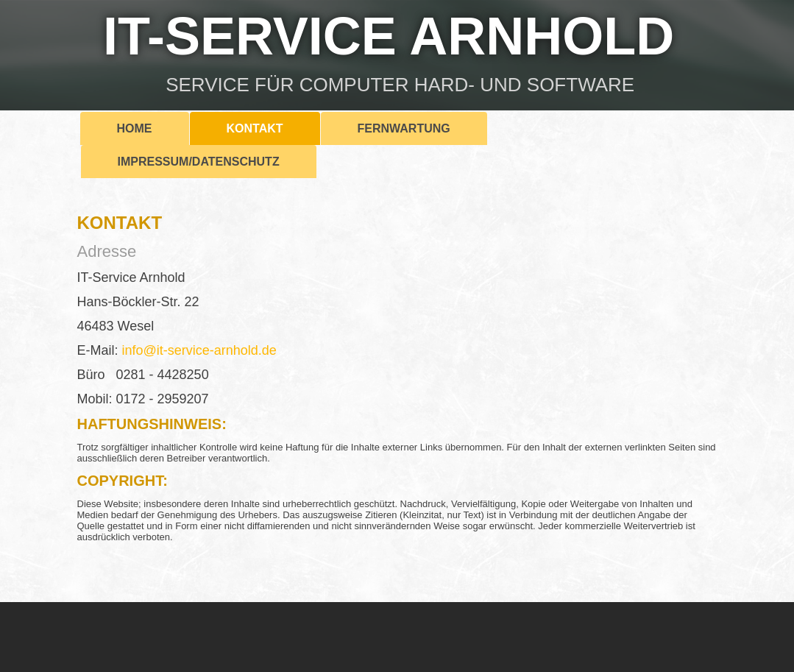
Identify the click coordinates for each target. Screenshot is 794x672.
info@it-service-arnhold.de (199, 350)
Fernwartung (404, 128)
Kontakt (255, 128)
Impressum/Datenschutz (199, 162)
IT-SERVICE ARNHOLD (389, 36)
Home (135, 128)
